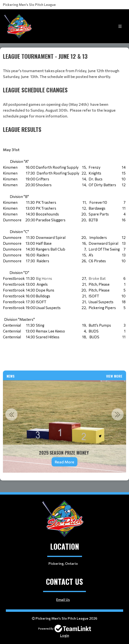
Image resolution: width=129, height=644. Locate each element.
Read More (64, 462)
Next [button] (118, 414)
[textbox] (64, 68)
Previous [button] (11, 414)
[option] (64, 427)
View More (114, 376)
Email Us (63, 600)
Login (65, 635)
